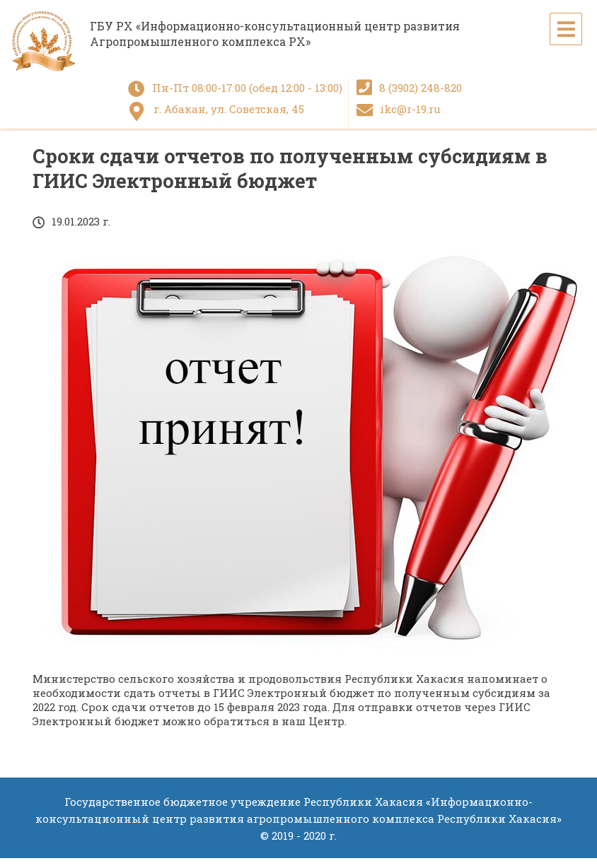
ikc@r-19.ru (410, 109)
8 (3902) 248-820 (421, 88)
